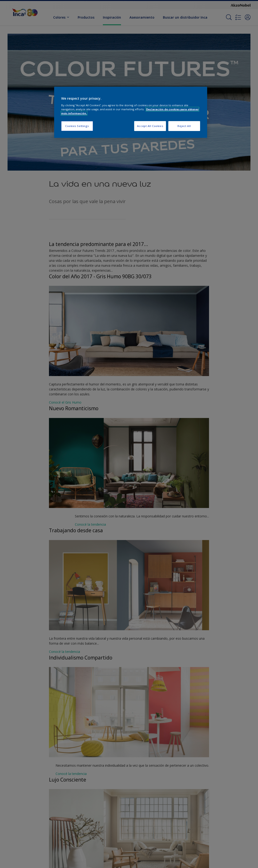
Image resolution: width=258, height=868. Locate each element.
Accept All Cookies (150, 126)
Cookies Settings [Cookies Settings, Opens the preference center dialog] (77, 126)
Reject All (184, 126)
